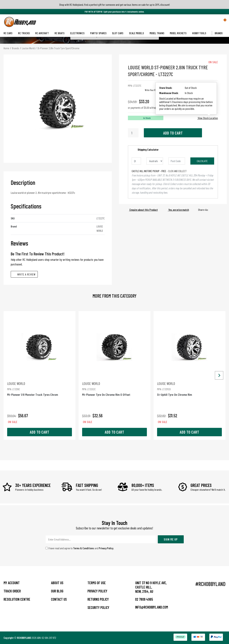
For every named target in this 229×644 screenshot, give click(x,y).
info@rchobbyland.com (149, 607)
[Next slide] (219, 375)
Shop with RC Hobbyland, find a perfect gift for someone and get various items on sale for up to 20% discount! (115, 5)
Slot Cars (119, 33)
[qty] (136, 161)
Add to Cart (173, 133)
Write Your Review (153, 90)
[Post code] (177, 161)
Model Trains (158, 33)
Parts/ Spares (100, 33)
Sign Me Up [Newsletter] (171, 539)
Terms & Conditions (84, 548)
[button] (219, 22)
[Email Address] (101, 539)
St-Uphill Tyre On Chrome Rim (189, 389)
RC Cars (9, 33)
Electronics (79, 33)
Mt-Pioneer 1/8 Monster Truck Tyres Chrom (40, 389)
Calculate (202, 161)
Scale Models (138, 33)
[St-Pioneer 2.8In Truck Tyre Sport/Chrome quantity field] (133, 133)
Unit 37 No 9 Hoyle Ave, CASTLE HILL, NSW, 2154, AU (151, 587)
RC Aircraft (43, 33)
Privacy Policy (106, 548)
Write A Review (24, 274)
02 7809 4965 (141, 599)
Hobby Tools (201, 33)
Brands (220, 33)
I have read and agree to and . (80, 548)
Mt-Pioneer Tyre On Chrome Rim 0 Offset (114, 389)
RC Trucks (25, 33)
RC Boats (61, 33)
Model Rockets (180, 33)
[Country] (155, 161)
